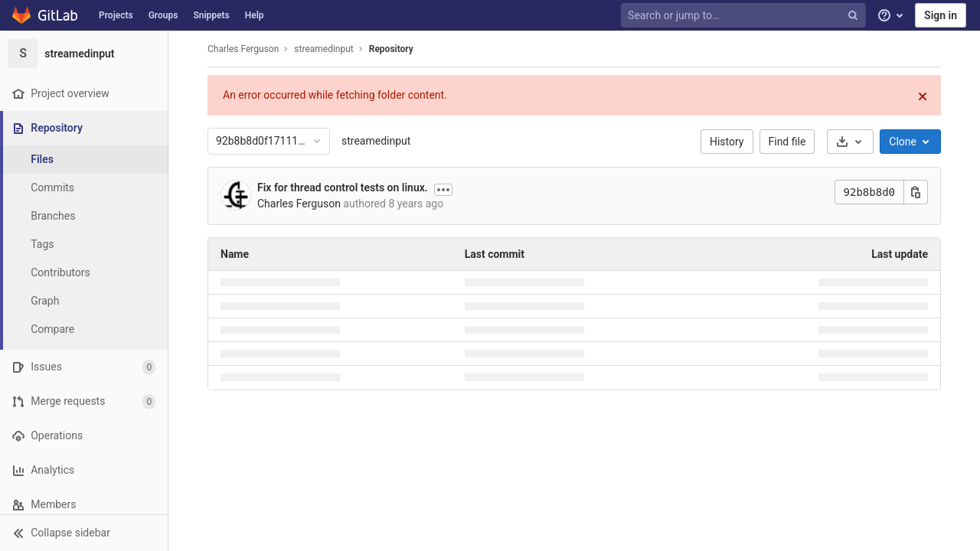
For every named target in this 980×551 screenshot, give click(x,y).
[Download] (850, 142)
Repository (391, 49)
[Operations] (84, 436)
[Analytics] (84, 470)
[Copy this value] (916, 192)
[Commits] (84, 188)
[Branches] (84, 216)
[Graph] (84, 301)
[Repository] (85, 128)
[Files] (84, 160)
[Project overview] (84, 94)
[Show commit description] (443, 190)
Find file (787, 142)
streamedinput (376, 141)
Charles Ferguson (243, 49)
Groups (163, 15)
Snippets (211, 15)
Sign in (941, 15)
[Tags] (84, 245)
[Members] (84, 505)
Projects (116, 15)
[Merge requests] (84, 401)
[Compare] (84, 329)
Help (255, 15)
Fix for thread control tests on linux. (343, 187)
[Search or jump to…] (745, 16)
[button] (84, 533)
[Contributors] (84, 273)
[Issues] (84, 367)
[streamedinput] (84, 54)
